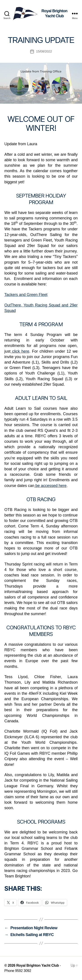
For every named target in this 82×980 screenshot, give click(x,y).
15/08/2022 (44, 51)
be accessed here (50, 486)
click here (20, 351)
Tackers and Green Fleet (26, 295)
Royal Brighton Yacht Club (38, 965)
